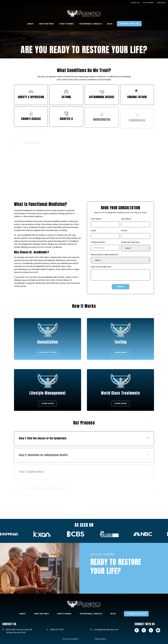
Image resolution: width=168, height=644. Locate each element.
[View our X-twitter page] (151, 630)
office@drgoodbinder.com (106, 630)
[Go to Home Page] (84, 13)
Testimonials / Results (91, 614)
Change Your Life (136, 614)
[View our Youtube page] (158, 630)
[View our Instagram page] (144, 630)
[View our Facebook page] (137, 630)
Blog (113, 614)
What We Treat (41, 614)
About (23, 614)
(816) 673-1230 (57, 630)
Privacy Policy (100, 639)
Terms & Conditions (70, 639)
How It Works (64, 614)
